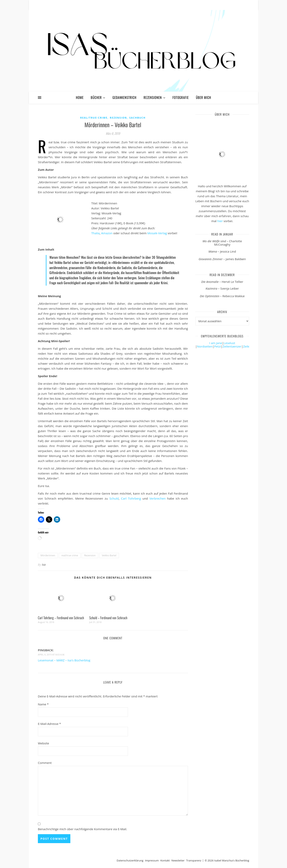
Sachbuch (138, 118)
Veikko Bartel (109, 555)
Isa (44, 565)
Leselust (230, 343)
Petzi (217, 346)
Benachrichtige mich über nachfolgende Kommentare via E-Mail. (83, 829)
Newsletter (178, 860)
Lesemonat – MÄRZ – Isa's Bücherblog (64, 660)
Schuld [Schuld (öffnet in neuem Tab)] (113, 498)
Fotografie (181, 98)
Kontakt (165, 860)
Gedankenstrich (124, 98)
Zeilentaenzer (232, 346)
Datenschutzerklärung (130, 860)
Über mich (203, 98)
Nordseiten (205, 346)
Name (43, 704)
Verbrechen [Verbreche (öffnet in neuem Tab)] (158, 498)
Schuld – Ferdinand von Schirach (108, 618)
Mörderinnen (48, 555)
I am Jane (216, 343)
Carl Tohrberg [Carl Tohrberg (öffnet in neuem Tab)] (131, 498)
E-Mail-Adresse (49, 724)
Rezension (118, 118)
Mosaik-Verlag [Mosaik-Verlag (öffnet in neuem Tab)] (157, 233)
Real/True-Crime (94, 118)
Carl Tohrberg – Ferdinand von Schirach (61, 618)
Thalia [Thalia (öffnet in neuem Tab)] (95, 233)
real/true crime (70, 555)
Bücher (96, 98)
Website (43, 743)
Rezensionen (153, 98)
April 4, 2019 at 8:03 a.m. (51, 655)
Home (80, 98)
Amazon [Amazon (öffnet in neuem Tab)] (107, 233)
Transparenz (194, 860)
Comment (45, 763)
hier (220, 221)
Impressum (152, 860)
